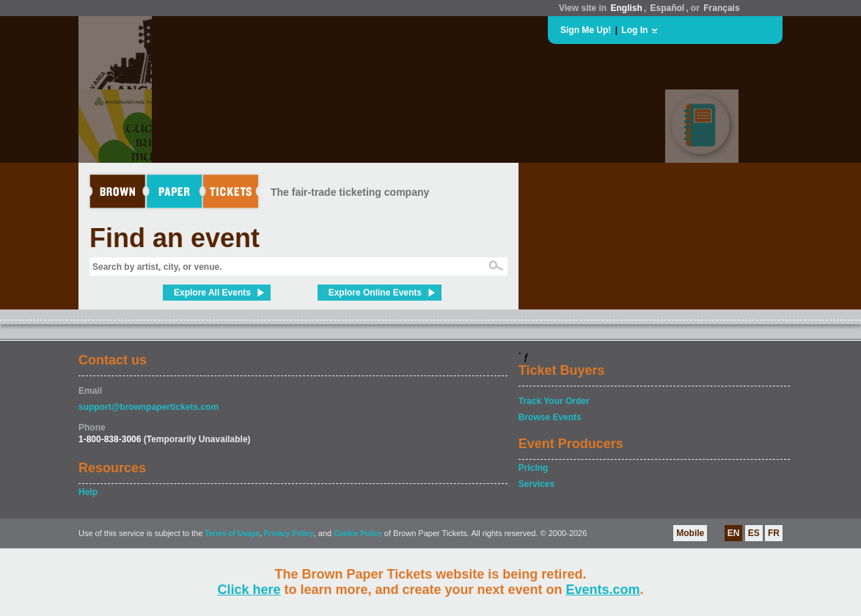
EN (734, 533)
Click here (249, 590)
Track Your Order (554, 401)
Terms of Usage (232, 533)
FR (774, 533)
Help (88, 492)
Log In (634, 30)
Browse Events (550, 417)
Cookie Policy (358, 533)
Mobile (690, 533)
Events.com (603, 590)
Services (536, 484)
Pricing (534, 468)
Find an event (175, 238)
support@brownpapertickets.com (149, 407)
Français (721, 8)
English (626, 8)
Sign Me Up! (586, 30)
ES (754, 533)
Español (668, 8)
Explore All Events (212, 293)
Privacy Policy (289, 533)
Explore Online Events (375, 293)
